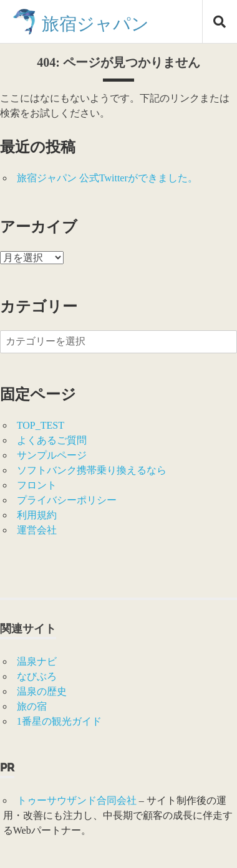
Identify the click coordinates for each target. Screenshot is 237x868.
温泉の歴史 (42, 691)
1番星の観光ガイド (59, 721)
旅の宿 (32, 706)
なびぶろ (37, 676)
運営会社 (37, 530)
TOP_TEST (41, 425)
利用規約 (37, 515)
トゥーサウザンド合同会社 (77, 800)
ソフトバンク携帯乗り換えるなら (92, 470)
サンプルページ (52, 455)
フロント (37, 485)
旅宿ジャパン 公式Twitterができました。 (107, 178)
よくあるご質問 (52, 440)
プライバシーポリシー (67, 500)
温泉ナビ (37, 661)
